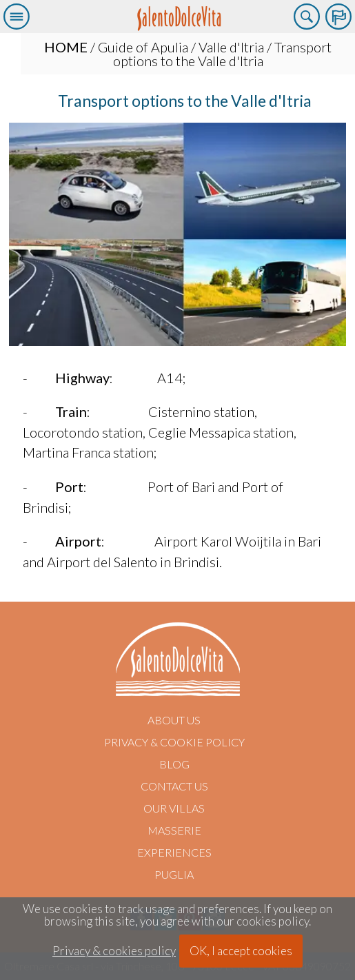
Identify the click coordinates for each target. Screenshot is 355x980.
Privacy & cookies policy (114, 951)
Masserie (174, 830)
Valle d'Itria (231, 47)
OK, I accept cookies (241, 951)
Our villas (174, 808)
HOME (66, 47)
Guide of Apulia (143, 47)
